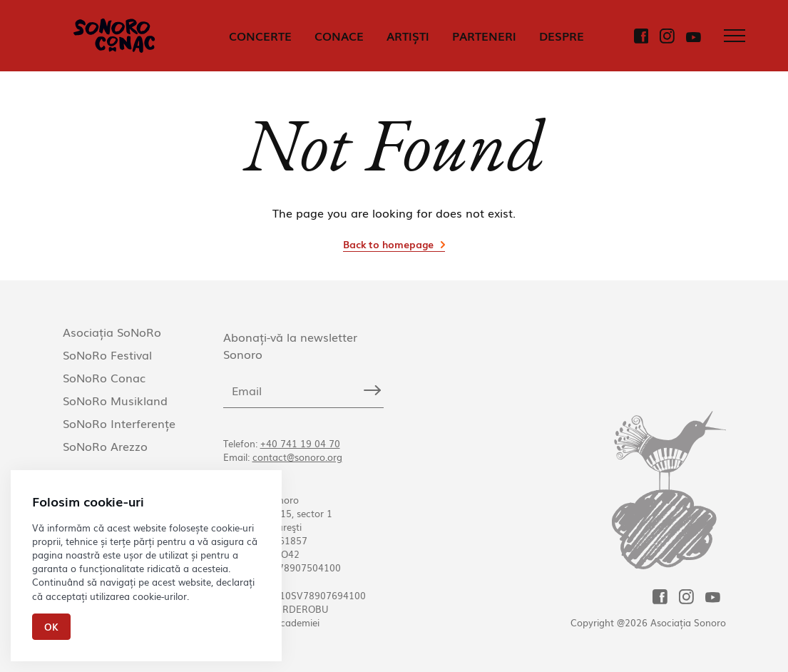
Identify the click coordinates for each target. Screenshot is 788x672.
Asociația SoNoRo (112, 332)
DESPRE (562, 36)
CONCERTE (260, 36)
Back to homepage (388, 244)
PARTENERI (484, 36)
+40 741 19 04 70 (300, 443)
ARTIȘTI (408, 36)
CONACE (339, 36)
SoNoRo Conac (104, 377)
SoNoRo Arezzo (105, 446)
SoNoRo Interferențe (119, 423)
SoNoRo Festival (107, 355)
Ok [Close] (51, 627)
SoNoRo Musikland (115, 400)
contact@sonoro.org (297, 457)
